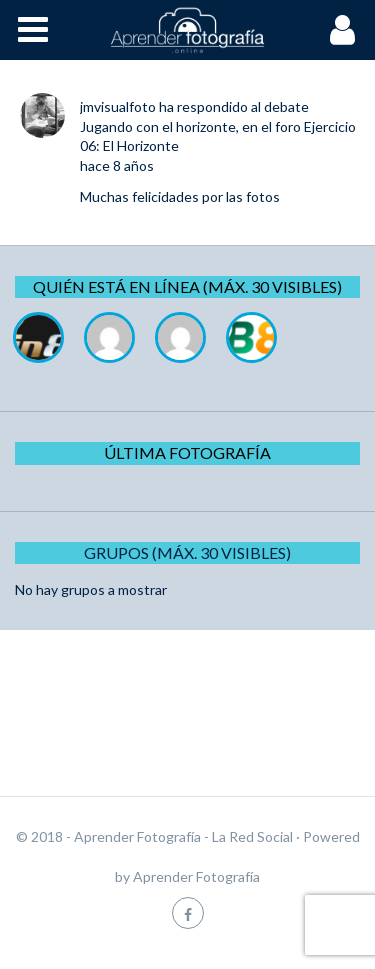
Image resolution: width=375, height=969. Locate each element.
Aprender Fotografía (196, 876)
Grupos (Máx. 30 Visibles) (187, 552)
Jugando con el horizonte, (159, 126)
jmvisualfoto (118, 106)
